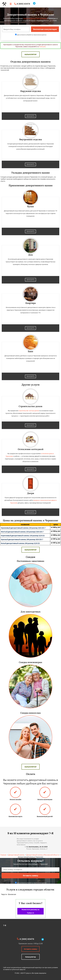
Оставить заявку (30, 949)
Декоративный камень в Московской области (43, 855)
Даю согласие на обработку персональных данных (31, 35)
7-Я (5, 925)
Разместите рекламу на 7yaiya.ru (30, 911)
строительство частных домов (29, 411)
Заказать (30, 116)
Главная (3, 855)
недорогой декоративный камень (35, 18)
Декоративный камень (16, 855)
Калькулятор (31, 54)
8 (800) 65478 (23, 4)
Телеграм (42, 47)
